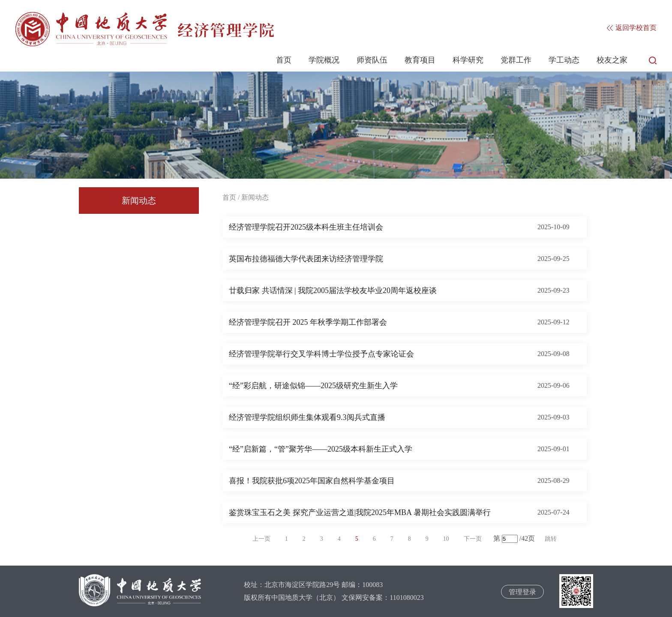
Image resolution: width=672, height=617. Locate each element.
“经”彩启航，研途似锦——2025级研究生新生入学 (313, 386)
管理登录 (522, 592)
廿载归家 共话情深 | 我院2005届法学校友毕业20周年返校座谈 (333, 291)
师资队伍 (372, 60)
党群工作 (516, 60)
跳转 (551, 539)
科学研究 (468, 60)
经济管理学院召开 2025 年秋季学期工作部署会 (308, 322)
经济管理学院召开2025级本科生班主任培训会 (306, 227)
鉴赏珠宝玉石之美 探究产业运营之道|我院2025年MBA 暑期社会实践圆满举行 (360, 512)
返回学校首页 (632, 28)
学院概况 (324, 60)
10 (446, 539)
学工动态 (564, 60)
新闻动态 (139, 201)
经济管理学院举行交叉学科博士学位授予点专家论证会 (321, 354)
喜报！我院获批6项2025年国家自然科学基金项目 (312, 481)
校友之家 (612, 60)
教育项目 (420, 60)
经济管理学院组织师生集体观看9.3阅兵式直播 (307, 417)
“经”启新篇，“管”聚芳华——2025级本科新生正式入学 (321, 449)
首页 (284, 60)
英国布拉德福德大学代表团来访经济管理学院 (306, 259)
